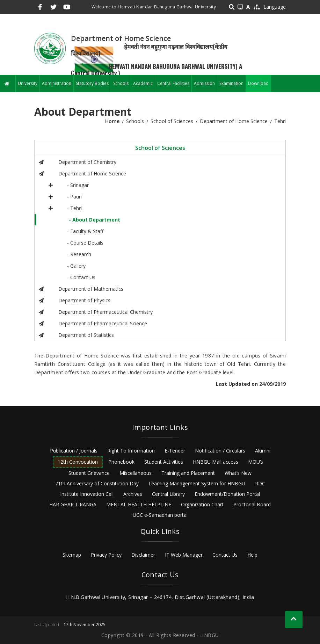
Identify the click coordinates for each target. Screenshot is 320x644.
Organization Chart (202, 504)
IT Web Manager (184, 555)
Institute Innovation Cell (87, 494)
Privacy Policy (106, 555)
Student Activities (164, 462)
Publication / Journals (74, 451)
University (28, 83)
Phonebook (121, 462)
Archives (133, 494)
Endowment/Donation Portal (227, 494)
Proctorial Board (252, 504)
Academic (143, 83)
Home (112, 121)
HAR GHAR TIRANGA (73, 504)
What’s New (238, 473)
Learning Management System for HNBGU (197, 483)
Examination (231, 83)
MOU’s (256, 462)
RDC (260, 483)
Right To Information (131, 451)
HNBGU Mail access (216, 462)
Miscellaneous (136, 473)
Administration (57, 83)
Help (252, 555)
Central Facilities (173, 83)
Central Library (168, 494)
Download (258, 83)
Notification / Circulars (220, 451)
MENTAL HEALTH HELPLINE (139, 504)
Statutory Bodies (92, 83)
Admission (204, 83)
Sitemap (72, 555)
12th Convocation (78, 462)
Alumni (263, 451)
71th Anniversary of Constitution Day (97, 483)
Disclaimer (143, 555)
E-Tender (175, 451)
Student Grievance (89, 473)
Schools (121, 83)
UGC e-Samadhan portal (160, 515)
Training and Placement (188, 473)
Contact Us (225, 555)
